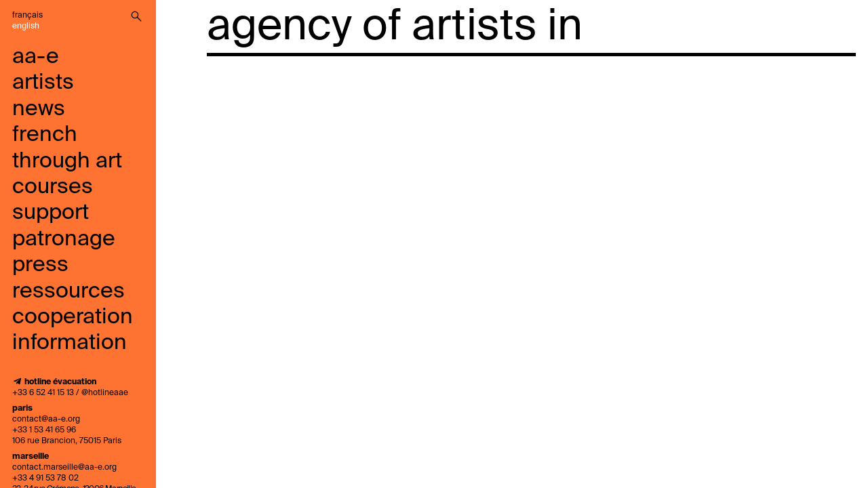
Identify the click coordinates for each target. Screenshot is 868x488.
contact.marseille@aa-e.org (64, 468)
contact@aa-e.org (46, 420)
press (40, 265)
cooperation (73, 317)
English (26, 26)
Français (27, 16)
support (51, 213)
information (70, 343)
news (39, 109)
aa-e (36, 57)
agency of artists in (395, 27)
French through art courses (67, 161)
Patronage (64, 239)
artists (43, 83)
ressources (68, 291)
